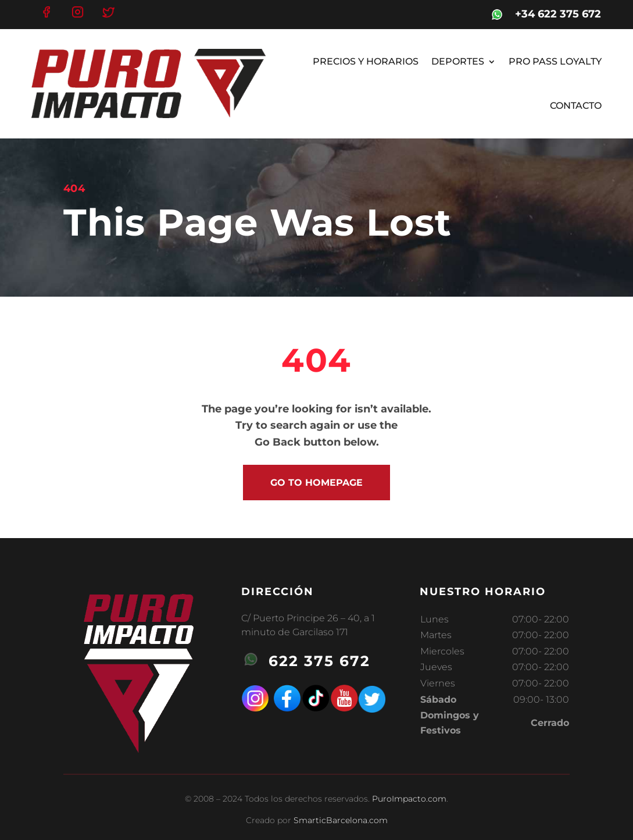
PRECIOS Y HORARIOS (366, 61)
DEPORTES (458, 61)
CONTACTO (576, 106)
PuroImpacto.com (409, 799)
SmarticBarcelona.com (341, 820)
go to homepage (316, 483)
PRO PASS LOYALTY (555, 61)
